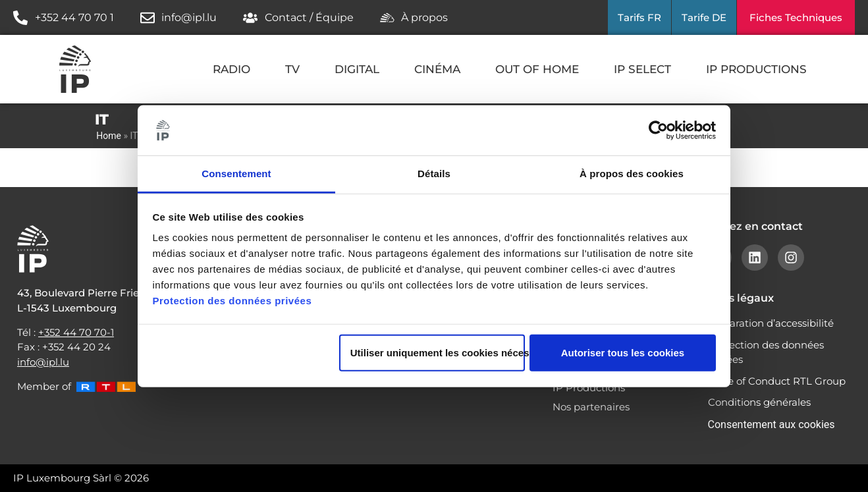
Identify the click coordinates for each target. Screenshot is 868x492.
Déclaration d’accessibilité (771, 323)
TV (292, 69)
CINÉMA (437, 69)
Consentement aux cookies (772, 424)
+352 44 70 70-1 (76, 332)
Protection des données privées (232, 301)
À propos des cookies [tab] (632, 174)
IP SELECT (642, 69)
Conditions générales (759, 402)
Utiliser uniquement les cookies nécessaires (438, 353)
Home (109, 136)
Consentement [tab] (236, 174)
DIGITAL (357, 69)
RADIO (231, 69)
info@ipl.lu (43, 362)
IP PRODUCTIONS (756, 69)
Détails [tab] (434, 174)
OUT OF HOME (537, 69)
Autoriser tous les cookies (623, 353)
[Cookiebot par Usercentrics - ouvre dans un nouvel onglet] (658, 130)
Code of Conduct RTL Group (777, 381)
